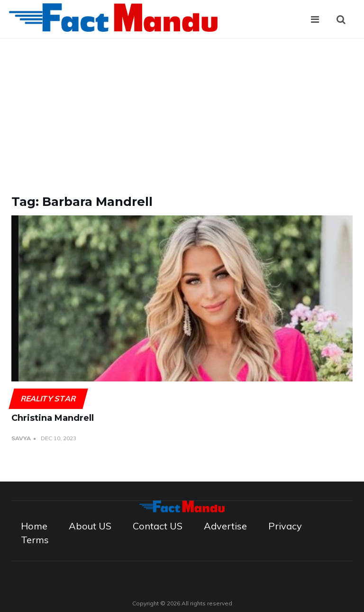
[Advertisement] (182, 110)
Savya (21, 438)
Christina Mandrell (53, 418)
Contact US (158, 526)
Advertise (225, 526)
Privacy (285, 526)
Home (34, 526)
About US (90, 526)
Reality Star (48, 399)
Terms (35, 540)
